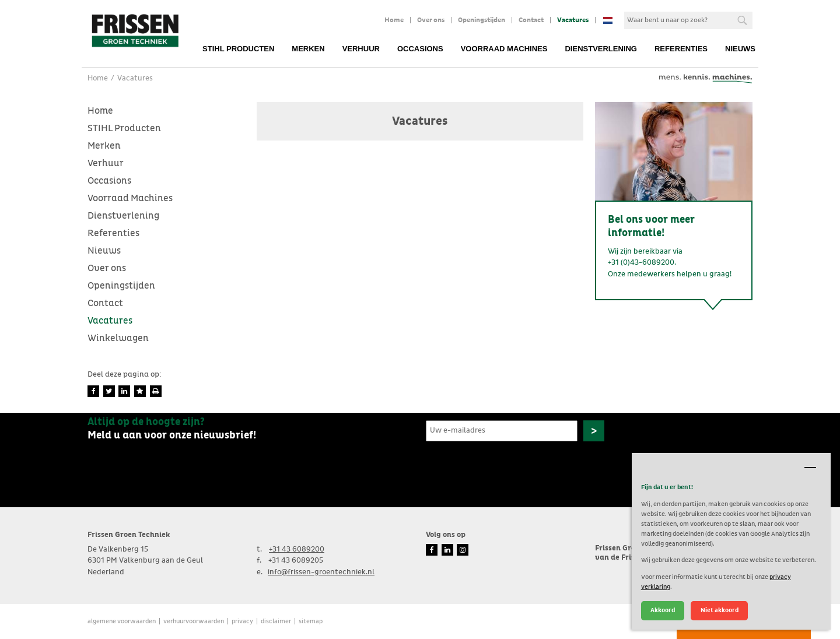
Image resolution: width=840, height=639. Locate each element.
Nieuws (740, 49)
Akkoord (663, 610)
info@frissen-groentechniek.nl (321, 572)
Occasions (420, 49)
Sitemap (311, 621)
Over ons (431, 20)
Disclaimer (276, 621)
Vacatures (573, 20)
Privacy (242, 621)
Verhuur (361, 49)
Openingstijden (482, 20)
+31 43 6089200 (297, 550)
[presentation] (514, 469)
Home (394, 20)
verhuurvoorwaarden (194, 621)
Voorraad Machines (504, 49)
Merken (308, 49)
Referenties (681, 49)
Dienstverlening (601, 49)
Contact (531, 20)
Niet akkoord (720, 610)
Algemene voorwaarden (122, 621)
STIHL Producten (238, 49)
